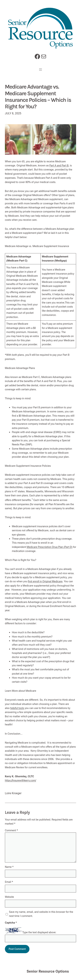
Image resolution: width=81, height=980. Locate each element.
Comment (11, 830)
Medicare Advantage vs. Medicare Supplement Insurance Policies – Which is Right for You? (38, 97)
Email (9, 882)
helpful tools (17, 708)
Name (9, 867)
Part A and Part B (59, 166)
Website (9, 897)
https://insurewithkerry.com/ (21, 780)
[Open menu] (40, 70)
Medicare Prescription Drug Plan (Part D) (50, 547)
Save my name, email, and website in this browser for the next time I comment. (41, 914)
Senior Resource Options (48, 971)
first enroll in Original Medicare (45, 581)
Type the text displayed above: (39, 933)
